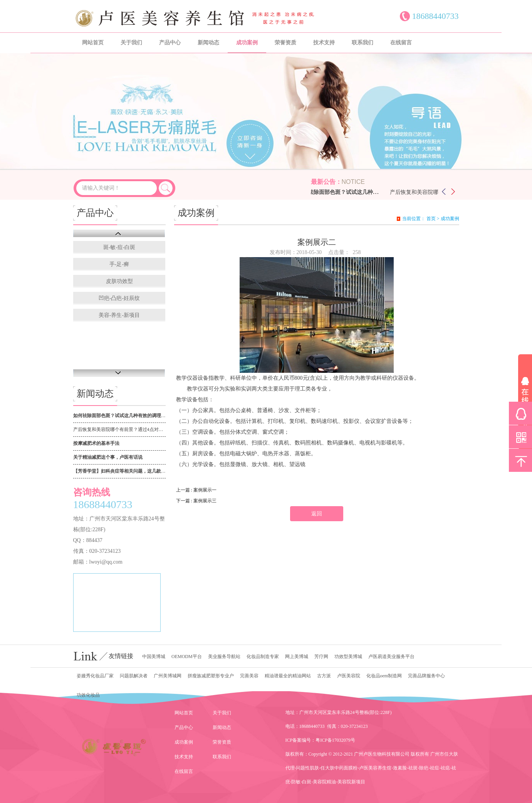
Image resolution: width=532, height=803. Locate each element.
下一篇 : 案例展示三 (196, 501)
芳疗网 (321, 657)
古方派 (324, 676)
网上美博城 (297, 657)
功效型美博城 (348, 657)
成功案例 (247, 43)
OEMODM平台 (187, 657)
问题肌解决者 (134, 676)
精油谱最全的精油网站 (288, 676)
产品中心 (170, 43)
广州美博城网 (168, 676)
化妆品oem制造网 (384, 676)
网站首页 (93, 43)
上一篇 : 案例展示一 (196, 490)
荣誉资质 (285, 43)
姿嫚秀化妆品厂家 (95, 676)
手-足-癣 (119, 264)
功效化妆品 (88, 695)
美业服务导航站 (224, 657)
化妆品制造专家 (263, 657)
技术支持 (324, 43)
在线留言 (401, 43)
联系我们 (362, 43)
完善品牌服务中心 (426, 676)
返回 (317, 514)
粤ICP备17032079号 (335, 740)
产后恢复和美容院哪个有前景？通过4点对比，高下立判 (119, 429)
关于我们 (131, 43)
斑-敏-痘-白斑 (119, 247)
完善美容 (249, 676)
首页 (431, 219)
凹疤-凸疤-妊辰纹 (119, 298)
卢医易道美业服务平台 (391, 657)
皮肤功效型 (119, 281)
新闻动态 (208, 43)
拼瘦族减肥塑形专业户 (211, 676)
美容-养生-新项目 (119, 315)
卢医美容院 (349, 676)
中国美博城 (154, 657)
